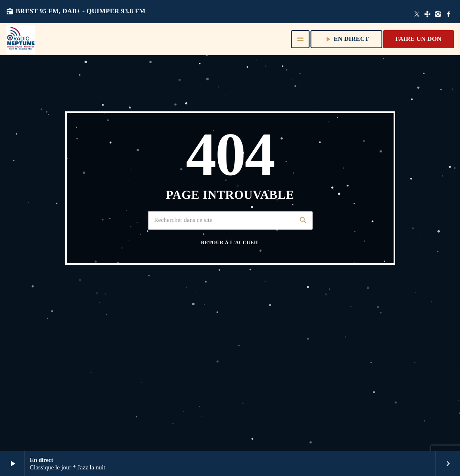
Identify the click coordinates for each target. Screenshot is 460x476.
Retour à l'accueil (230, 243)
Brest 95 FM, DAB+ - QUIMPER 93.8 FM (76, 11)
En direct (347, 39)
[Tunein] (427, 15)
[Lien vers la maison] (21, 39)
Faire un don (418, 39)
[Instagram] (438, 15)
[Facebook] (448, 15)
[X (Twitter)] (417, 15)
